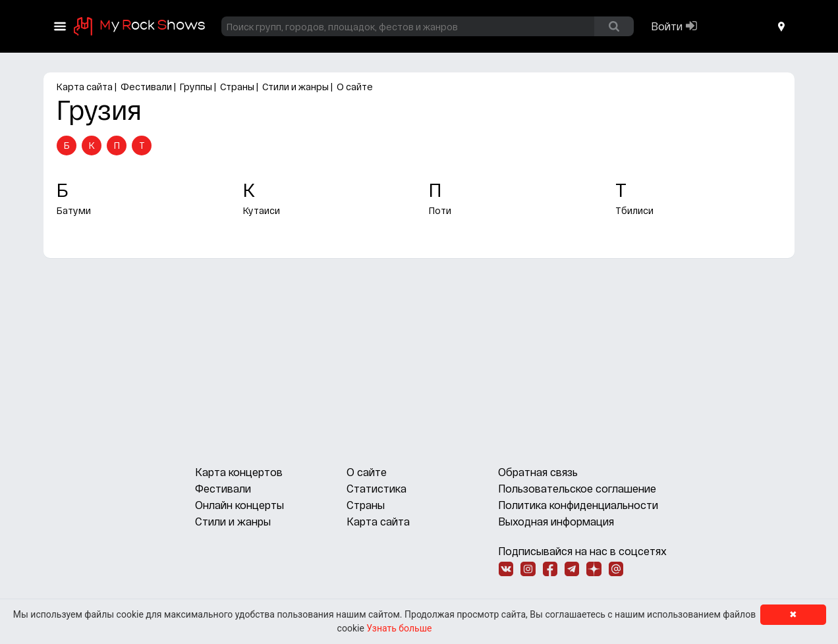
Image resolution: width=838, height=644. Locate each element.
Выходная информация (556, 521)
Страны (237, 87)
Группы (196, 87)
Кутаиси (262, 210)
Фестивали (146, 87)
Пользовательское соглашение (577, 488)
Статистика (377, 488)
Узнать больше (399, 628)
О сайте (355, 87)
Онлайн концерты (239, 505)
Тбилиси (634, 210)
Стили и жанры (295, 87)
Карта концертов (239, 472)
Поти (440, 210)
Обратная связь (538, 472)
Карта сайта (85, 87)
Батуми (74, 210)
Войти (667, 26)
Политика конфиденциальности (578, 505)
